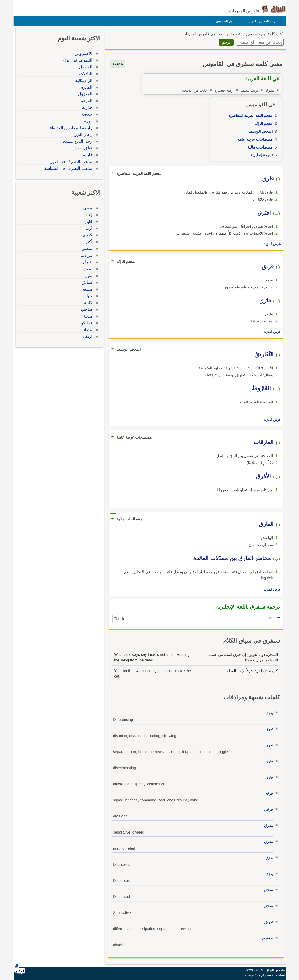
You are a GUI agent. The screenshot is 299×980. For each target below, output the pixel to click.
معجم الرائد (263, 123)
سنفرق (266, 938)
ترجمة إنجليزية (260, 155)
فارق (268, 761)
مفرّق (267, 890)
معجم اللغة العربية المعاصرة (249, 116)
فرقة (268, 793)
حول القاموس (224, 21)
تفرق (268, 729)
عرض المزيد (271, 244)
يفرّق (268, 858)
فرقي (267, 809)
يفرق (268, 713)
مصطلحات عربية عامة (254, 139)
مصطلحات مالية (259, 147)
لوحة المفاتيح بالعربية (261, 21)
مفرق (267, 826)
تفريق (267, 922)
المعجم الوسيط (260, 131)
